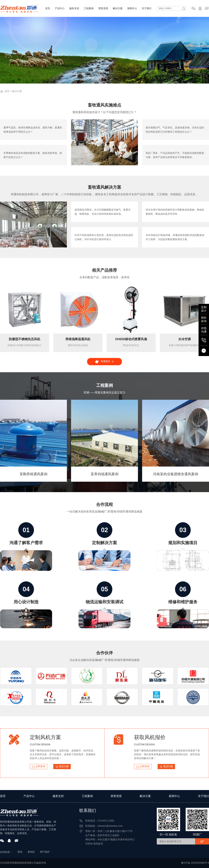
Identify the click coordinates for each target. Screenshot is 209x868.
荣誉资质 (103, 8)
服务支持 (74, 8)
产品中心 (60, 8)
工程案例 (89, 8)
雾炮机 (31, 852)
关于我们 (147, 8)
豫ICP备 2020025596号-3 (195, 863)
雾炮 (20, 852)
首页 (48, 8)
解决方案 (118, 8)
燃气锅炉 (45, 852)
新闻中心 (132, 8)
